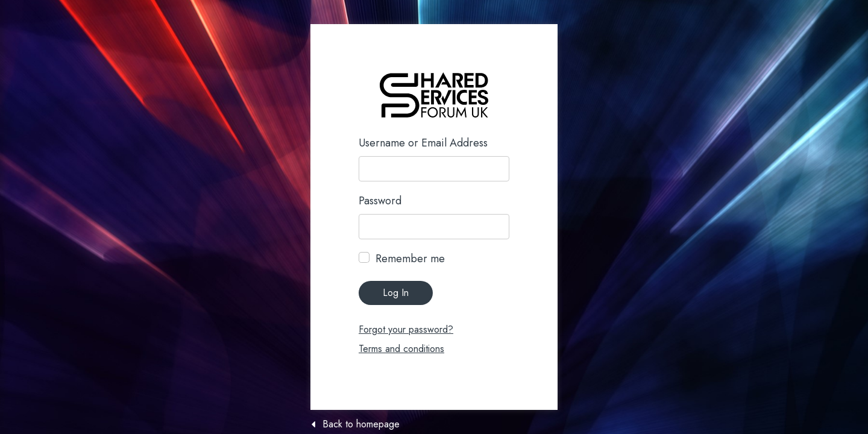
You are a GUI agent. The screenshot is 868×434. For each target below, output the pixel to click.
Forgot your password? (406, 329)
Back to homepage (361, 424)
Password (380, 201)
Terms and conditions (401, 349)
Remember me (410, 259)
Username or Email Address (423, 143)
